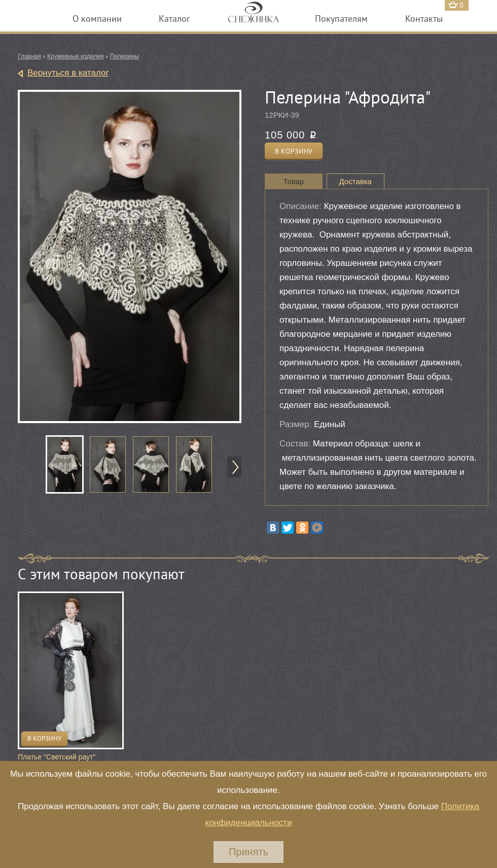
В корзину (44, 738)
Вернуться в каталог (68, 73)
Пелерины (125, 56)
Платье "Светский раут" (57, 757)
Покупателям (341, 19)
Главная (29, 56)
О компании (97, 19)
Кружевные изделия (75, 56)
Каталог (174, 19)
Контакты (424, 19)
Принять (248, 852)
